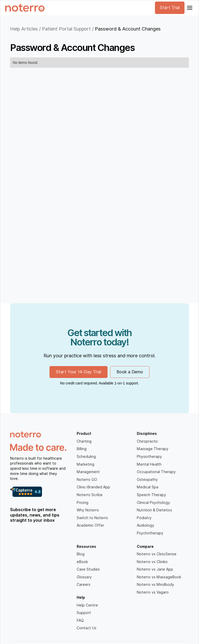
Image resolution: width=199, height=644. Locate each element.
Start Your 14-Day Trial (78, 372)
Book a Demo (130, 372)
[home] (25, 8)
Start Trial (170, 8)
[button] (189, 8)
